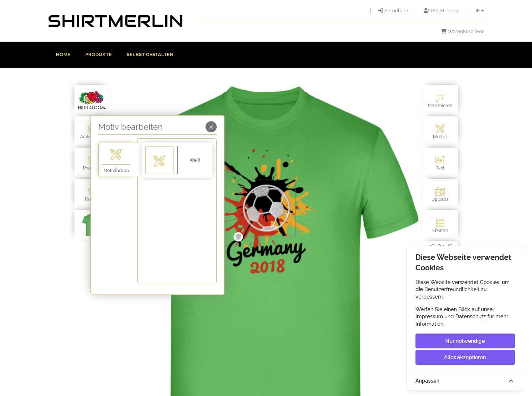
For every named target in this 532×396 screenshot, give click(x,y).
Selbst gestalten (150, 54)
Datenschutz (471, 316)
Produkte (98, 54)
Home (63, 54)
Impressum (429, 316)
